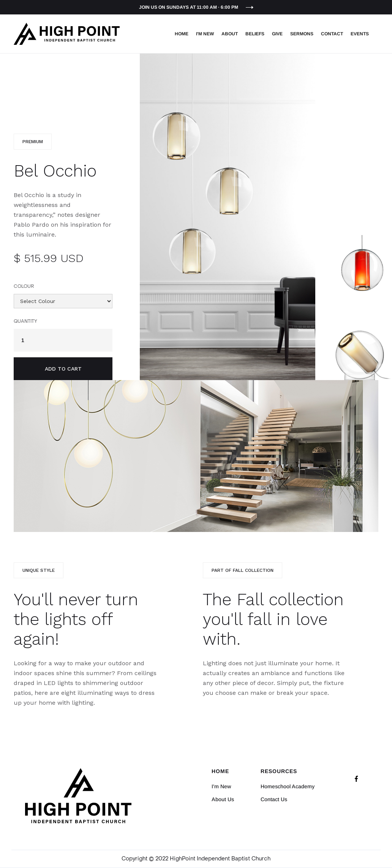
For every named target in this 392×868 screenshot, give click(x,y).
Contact (332, 34)
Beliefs (255, 34)
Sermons (302, 34)
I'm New (205, 34)
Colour (24, 286)
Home (182, 34)
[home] (67, 34)
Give (277, 34)
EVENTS (360, 34)
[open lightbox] (228, 217)
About (230, 34)
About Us (223, 799)
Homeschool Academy (288, 786)
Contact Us (274, 799)
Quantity (25, 321)
